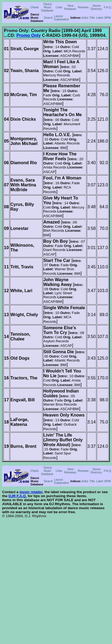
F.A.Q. (108, 7)
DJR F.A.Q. (18, 496)
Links (59, 7)
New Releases (70, 7)
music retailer (31, 492)
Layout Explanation (62, 18)
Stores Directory (96, 7)
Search (48, 18)
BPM (108, 18)
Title (92, 18)
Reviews (83, 7)
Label (100, 18)
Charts (34, 7)
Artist (85, 18)
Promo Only (29, 35)
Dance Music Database (47, 7)
